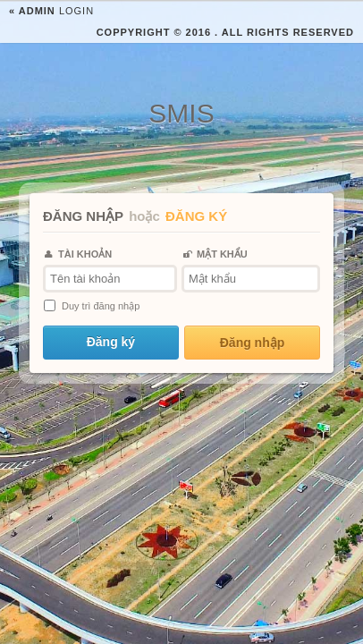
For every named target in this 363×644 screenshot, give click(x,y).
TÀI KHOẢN (78, 254)
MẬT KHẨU (215, 254)
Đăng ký (111, 342)
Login (51, 11)
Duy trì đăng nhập (101, 306)
